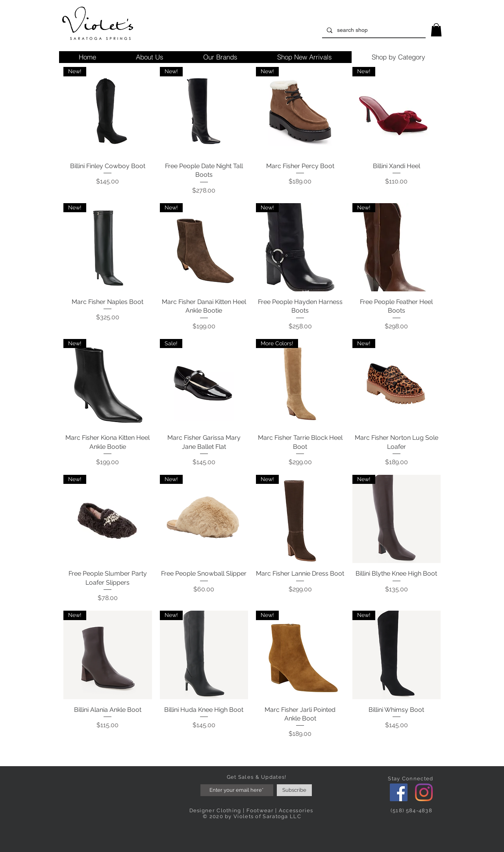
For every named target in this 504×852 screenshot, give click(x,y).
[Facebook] (399, 792)
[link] (436, 30)
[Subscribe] (294, 790)
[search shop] (373, 30)
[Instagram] (424, 792)
